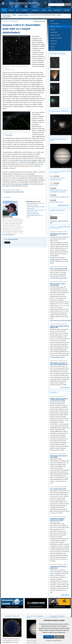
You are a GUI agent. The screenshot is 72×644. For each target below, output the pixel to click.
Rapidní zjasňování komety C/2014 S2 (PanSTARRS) (59, 399)
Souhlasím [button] (49, 637)
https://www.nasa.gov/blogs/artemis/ (61, 320)
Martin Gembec (63, 232)
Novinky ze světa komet (33, 214)
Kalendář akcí (55, 172)
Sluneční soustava (23, 15)
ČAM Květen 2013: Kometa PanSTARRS (59, 457)
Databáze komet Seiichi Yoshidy (14, 192)
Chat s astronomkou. (62, 278)
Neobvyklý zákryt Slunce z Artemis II (59, 234)
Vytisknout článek (41, 21)
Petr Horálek (63, 517)
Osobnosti (53, 44)
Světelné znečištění (56, 38)
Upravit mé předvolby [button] (54, 641)
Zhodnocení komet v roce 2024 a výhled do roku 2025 (36, 204)
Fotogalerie (35, 10)
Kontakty (67, 10)
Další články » (65, 595)
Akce (18, 10)
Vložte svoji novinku (65, 227)
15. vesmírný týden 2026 (11, 616)
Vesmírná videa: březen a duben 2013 (59, 567)
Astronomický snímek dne (59, 111)
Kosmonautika (55, 24)
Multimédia (54, 41)
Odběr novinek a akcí (58, 210)
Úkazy (52, 21)
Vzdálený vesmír (55, 35)
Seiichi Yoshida (9, 135)
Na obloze (25, 10)
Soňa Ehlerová (63, 267)
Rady (50, 10)
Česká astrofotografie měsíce (58, 140)
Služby (44, 10)
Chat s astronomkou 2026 (59, 269)
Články (4, 10)
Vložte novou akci (66, 171)
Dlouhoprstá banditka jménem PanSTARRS (57, 519)
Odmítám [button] (60, 637)
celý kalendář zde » (63, 205)
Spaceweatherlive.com (58, 357)
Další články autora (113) (33, 202)
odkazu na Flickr (55, 259)
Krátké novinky (56, 228)
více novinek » (65, 387)
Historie (53, 49)
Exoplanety (54, 32)
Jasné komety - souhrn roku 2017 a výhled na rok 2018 (36, 211)
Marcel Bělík (62, 454)
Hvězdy (53, 29)
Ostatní (53, 47)
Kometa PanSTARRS (13, 239)
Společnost (57, 10)
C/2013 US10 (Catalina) (30, 160)
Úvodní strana (7, 15)
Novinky (11, 10)
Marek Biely (15, 21)
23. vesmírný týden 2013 (58, 489)
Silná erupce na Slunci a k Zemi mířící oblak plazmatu (59, 364)
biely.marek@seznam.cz (9, 234)
